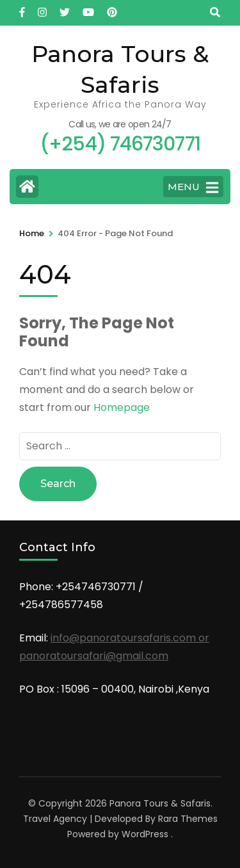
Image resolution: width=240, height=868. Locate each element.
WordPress (145, 834)
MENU (193, 188)
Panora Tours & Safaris (160, 803)
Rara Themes (188, 819)
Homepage (122, 407)
